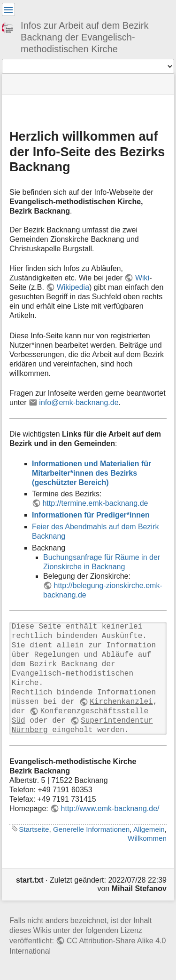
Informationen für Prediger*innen (91, 515)
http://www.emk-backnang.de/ (110, 809)
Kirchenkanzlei (121, 702)
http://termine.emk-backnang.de (95, 503)
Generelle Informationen (91, 829)
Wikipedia (73, 287)
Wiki (142, 278)
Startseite (34, 829)
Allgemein (149, 829)
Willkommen (147, 838)
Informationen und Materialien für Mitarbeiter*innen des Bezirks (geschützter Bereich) (92, 473)
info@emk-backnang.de (79, 402)
